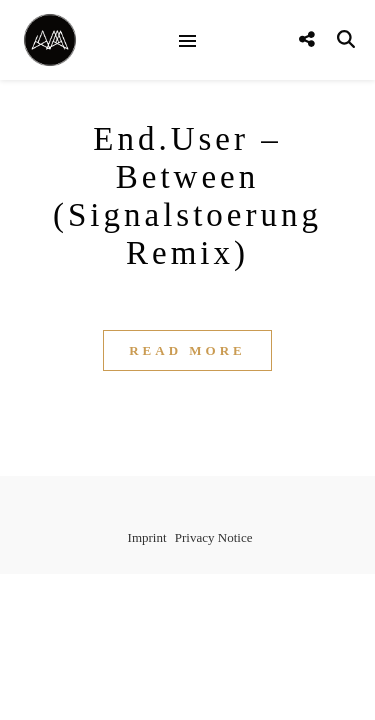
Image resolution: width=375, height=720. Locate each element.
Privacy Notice (214, 537)
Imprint (147, 537)
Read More (187, 350)
